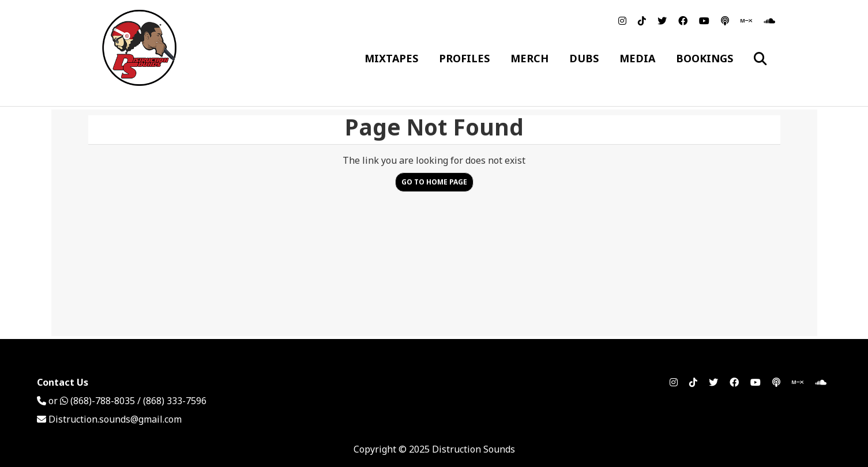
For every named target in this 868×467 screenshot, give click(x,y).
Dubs (584, 58)
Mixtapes (391, 58)
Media (637, 58)
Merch (529, 58)
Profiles (464, 58)
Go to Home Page (434, 182)
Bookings (704, 58)
